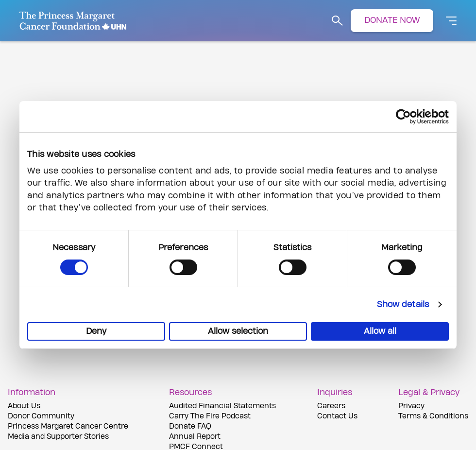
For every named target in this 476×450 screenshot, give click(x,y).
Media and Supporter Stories (58, 437)
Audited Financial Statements (222, 406)
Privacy (411, 406)
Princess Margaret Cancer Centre (68, 426)
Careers (331, 406)
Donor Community (41, 416)
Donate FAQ (190, 426)
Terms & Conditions (433, 416)
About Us (24, 406)
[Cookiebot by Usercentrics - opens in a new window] (406, 117)
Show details (403, 304)
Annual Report (195, 437)
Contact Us (337, 416)
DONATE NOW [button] (392, 20)
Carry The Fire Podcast (210, 416)
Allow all (380, 331)
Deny (96, 331)
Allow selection (238, 331)
